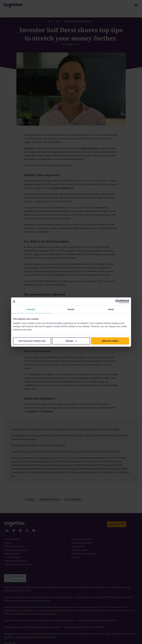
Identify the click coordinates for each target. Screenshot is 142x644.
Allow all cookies (110, 341)
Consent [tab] (31, 309)
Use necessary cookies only (32, 341)
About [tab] (111, 309)
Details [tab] (71, 309)
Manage (71, 341)
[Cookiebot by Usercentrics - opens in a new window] (117, 301)
